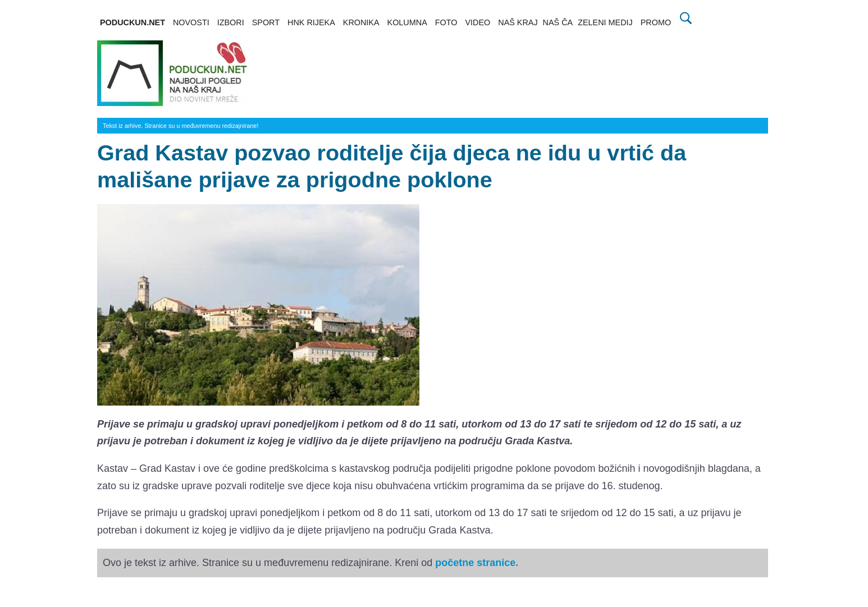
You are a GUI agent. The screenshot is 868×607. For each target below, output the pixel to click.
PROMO (656, 22)
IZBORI (231, 22)
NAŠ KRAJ (518, 22)
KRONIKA (361, 22)
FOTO (446, 22)
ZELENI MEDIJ (605, 22)
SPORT (266, 22)
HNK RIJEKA (311, 22)
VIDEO (478, 22)
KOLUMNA (407, 22)
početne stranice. (477, 563)
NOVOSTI (191, 22)
